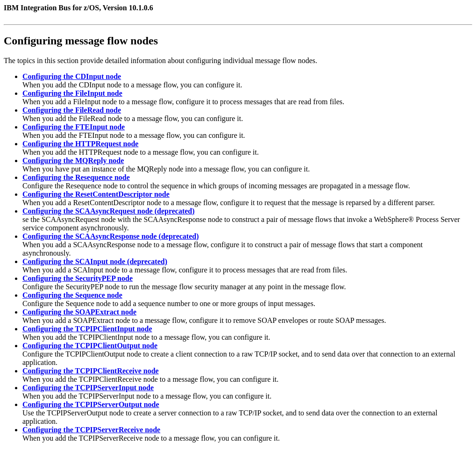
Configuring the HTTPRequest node (80, 144)
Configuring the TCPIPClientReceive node (91, 371)
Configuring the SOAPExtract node (79, 312)
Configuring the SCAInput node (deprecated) (95, 261)
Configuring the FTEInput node (74, 127)
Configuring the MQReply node (73, 161)
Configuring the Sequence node (72, 295)
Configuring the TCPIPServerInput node (88, 388)
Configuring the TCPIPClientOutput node (90, 346)
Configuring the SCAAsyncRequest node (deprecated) (109, 211)
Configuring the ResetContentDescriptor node (96, 194)
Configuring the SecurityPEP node (78, 278)
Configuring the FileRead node (72, 110)
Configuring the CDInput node (72, 76)
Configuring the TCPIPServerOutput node (91, 404)
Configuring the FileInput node (72, 93)
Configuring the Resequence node (76, 177)
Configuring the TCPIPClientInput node (87, 329)
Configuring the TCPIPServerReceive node (91, 430)
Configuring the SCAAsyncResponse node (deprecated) (111, 236)
